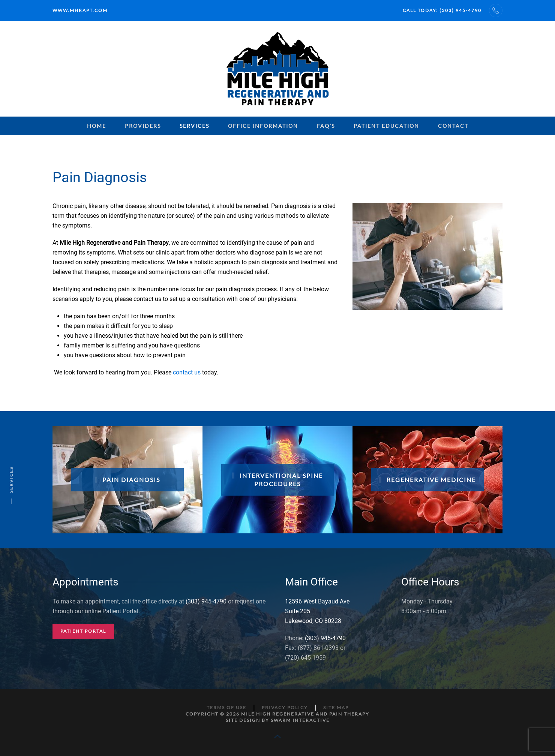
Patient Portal (83, 631)
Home (97, 126)
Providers (143, 126)
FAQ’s (326, 126)
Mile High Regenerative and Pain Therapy (305, 714)
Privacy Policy (285, 707)
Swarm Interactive (300, 720)
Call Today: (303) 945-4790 (442, 10)
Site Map (336, 707)
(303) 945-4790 (206, 601)
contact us (187, 372)
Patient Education (386, 126)
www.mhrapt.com (80, 10)
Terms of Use (226, 707)
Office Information (263, 126)
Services (194, 126)
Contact (453, 126)
